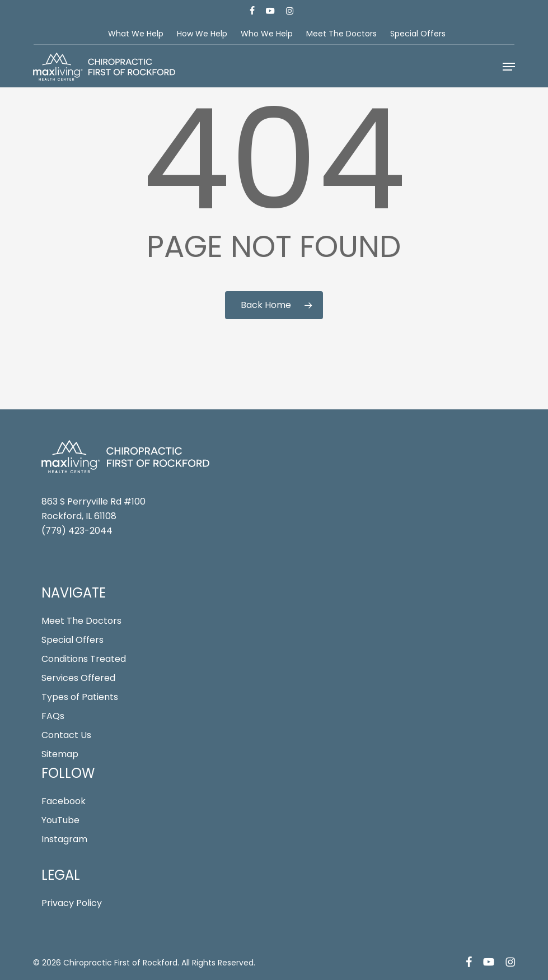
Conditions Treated (84, 659)
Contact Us (66, 735)
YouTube (60, 820)
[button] (509, 67)
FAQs (53, 716)
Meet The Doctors (81, 621)
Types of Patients (80, 697)
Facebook (64, 801)
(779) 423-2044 (77, 531)
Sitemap (60, 754)
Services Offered (78, 678)
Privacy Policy (72, 903)
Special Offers (72, 640)
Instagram (64, 839)
